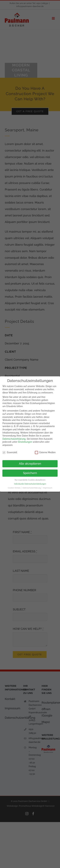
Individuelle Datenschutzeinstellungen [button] (30, 484)
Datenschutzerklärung (14, 439)
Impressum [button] (48, 488)
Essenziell (10, 452)
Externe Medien (45, 452)
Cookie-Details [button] (14, 488)
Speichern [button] (30, 473)
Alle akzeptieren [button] (30, 464)
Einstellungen (25, 442)
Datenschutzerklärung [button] (32, 488)
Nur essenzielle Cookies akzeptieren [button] (30, 480)
